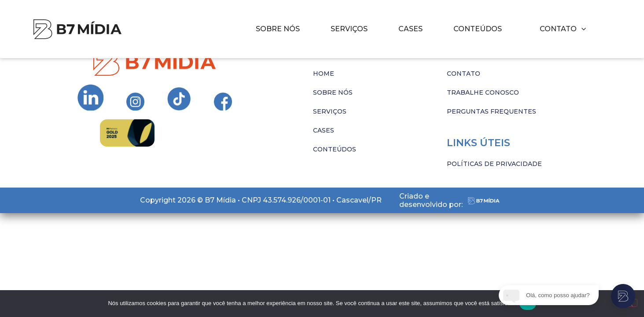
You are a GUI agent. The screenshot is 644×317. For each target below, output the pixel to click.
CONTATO (464, 74)
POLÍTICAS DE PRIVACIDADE (494, 164)
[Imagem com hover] (77, 29)
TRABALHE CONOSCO (483, 92)
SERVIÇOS (349, 29)
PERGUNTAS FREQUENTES (491, 111)
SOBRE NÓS (278, 29)
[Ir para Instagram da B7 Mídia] (91, 98)
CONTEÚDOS (478, 29)
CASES (410, 29)
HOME (324, 74)
